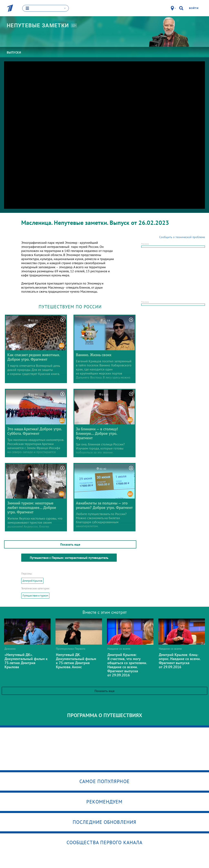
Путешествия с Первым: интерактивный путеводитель (69, 558)
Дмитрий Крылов (32, 581)
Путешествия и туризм (35, 596)
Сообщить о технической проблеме (182, 237)
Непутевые (38, 25)
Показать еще (70, 544)
